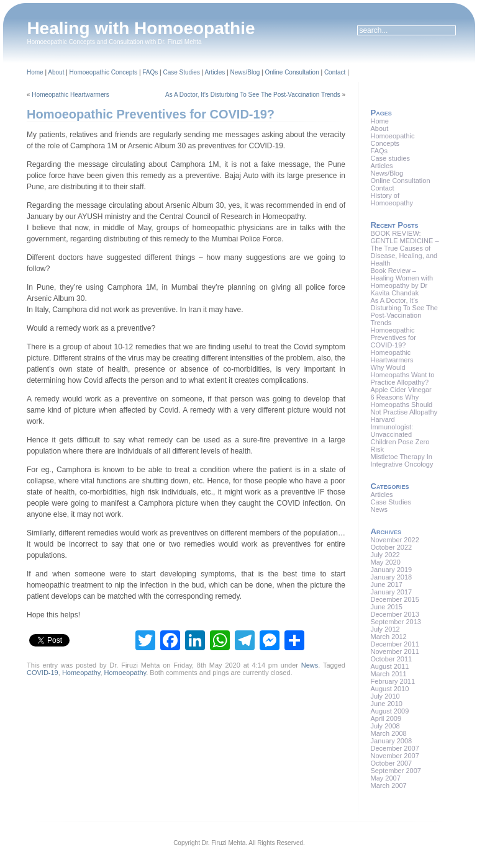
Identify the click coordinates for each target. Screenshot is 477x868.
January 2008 (392, 741)
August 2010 (390, 689)
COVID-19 (43, 673)
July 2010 (385, 696)
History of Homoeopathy (392, 199)
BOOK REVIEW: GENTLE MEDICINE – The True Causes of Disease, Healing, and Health (405, 248)
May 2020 (386, 562)
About (56, 72)
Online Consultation (292, 72)
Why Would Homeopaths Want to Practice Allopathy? (403, 375)
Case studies (391, 158)
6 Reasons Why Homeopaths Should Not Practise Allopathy (404, 405)
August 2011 (390, 666)
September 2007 (396, 771)
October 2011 (392, 659)
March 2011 (389, 674)
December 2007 (395, 748)
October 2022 (392, 547)
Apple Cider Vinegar (401, 390)
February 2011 (393, 681)
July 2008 (385, 726)
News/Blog (245, 72)
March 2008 (389, 733)
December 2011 (395, 644)
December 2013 (395, 614)
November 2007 (395, 756)
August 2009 (390, 711)
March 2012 (389, 637)
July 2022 (385, 555)
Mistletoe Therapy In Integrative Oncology (402, 460)
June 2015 (387, 607)
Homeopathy (81, 673)
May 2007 (386, 778)
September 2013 (396, 622)
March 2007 (389, 785)
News (310, 665)
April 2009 (386, 718)
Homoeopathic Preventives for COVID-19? (151, 114)
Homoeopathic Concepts (104, 72)
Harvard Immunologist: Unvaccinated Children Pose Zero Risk (400, 434)
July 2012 (385, 629)
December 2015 (395, 599)
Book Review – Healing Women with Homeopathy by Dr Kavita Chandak (402, 282)
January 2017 (392, 592)
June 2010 (387, 704)
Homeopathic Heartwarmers (70, 95)
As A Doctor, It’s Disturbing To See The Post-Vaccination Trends (253, 95)
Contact (335, 72)
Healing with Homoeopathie (141, 28)
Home (35, 72)
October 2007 (392, 763)
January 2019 (392, 570)
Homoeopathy (125, 673)
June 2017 (387, 584)
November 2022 (395, 540)
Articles (215, 72)
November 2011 (395, 651)
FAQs (150, 72)
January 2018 (392, 577)
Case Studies (181, 72)
